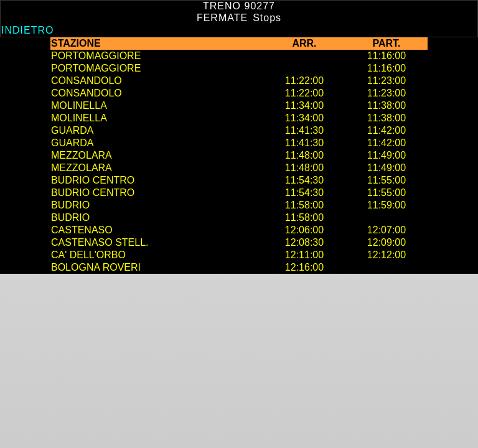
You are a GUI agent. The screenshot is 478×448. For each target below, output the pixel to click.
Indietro (27, 30)
